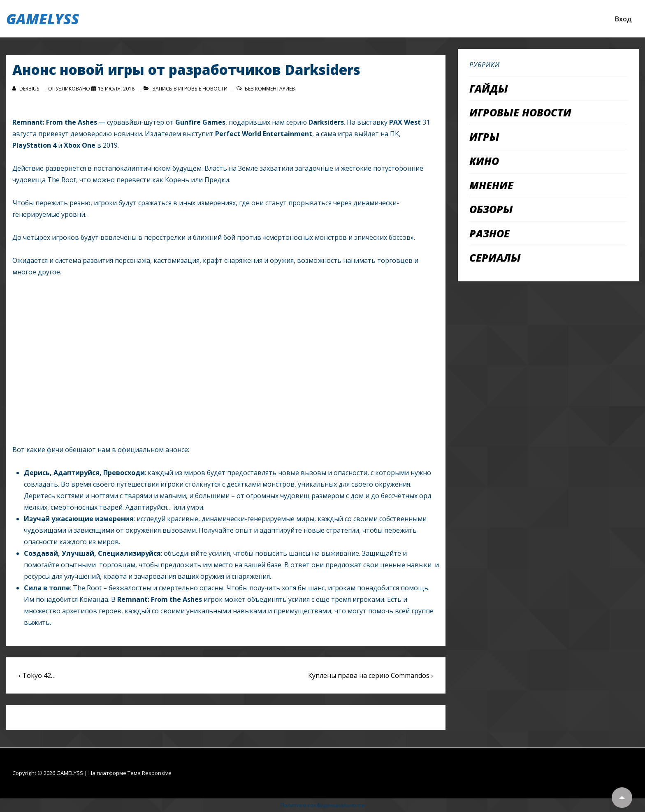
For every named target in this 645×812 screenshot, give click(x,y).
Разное (490, 233)
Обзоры (491, 209)
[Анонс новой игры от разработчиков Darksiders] (116, 89)
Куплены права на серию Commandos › (371, 675)
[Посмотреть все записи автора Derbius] (26, 89)
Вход (623, 19)
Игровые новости (203, 89)
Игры (484, 137)
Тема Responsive (150, 773)
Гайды (489, 88)
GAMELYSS (43, 19)
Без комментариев (270, 89)
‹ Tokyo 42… (37, 675)
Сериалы (495, 258)
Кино (484, 161)
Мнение (491, 185)
